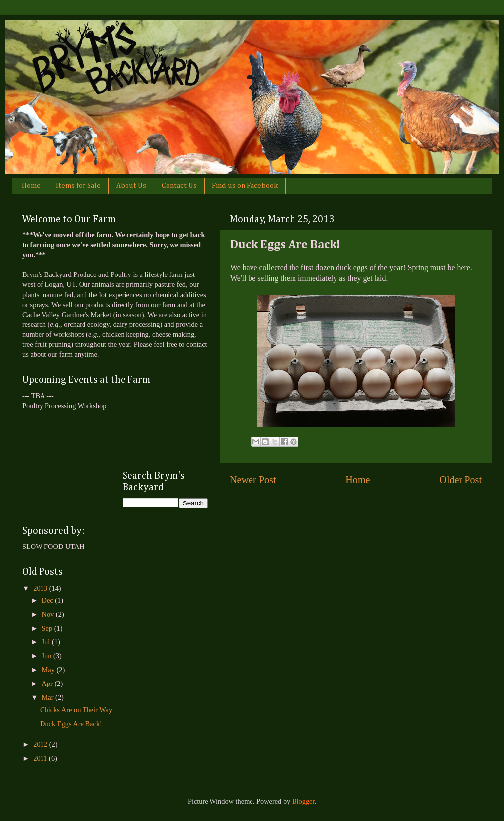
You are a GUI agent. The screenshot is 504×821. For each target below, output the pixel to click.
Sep (48, 628)
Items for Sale (78, 186)
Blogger (303, 801)
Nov (49, 614)
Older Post (461, 480)
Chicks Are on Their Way (76, 710)
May (49, 670)
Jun (48, 656)
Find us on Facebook (245, 186)
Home (31, 186)
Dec (49, 600)
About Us (131, 186)
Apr (48, 684)
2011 (41, 758)
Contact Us (179, 186)
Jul (47, 642)
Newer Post (253, 480)
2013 (41, 588)
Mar (49, 697)
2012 (41, 744)
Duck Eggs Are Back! (71, 724)
